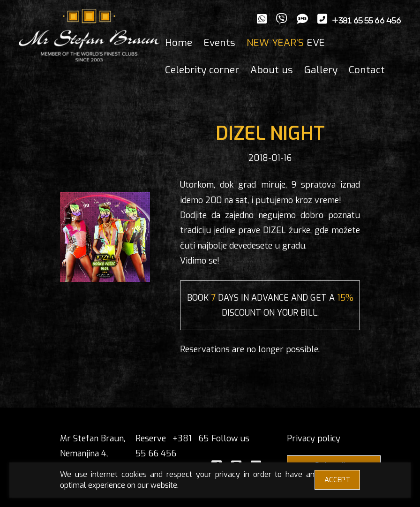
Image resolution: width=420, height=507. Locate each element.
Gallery (321, 70)
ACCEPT (337, 480)
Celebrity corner (202, 70)
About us (272, 70)
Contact (367, 70)
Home (179, 43)
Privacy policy (314, 439)
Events (219, 43)
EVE (286, 43)
